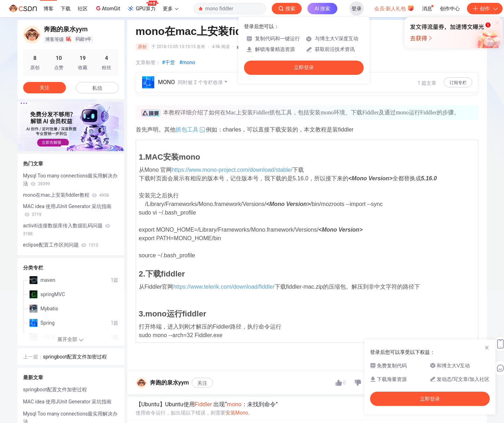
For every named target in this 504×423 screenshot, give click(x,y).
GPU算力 (143, 6)
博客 (48, 9)
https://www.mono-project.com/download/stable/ (232, 170)
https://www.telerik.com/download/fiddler (224, 287)
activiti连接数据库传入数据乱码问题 (67, 229)
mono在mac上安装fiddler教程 (66, 195)
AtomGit (107, 8)
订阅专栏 (458, 83)
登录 (357, 9)
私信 (97, 88)
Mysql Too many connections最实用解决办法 (71, 180)
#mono (187, 62)
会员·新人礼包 (394, 8)
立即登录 (304, 68)
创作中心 (450, 9)
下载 (66, 9)
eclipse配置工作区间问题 (61, 245)
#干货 (169, 62)
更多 (171, 9)
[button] (65, 146)
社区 (83, 9)
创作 (485, 9)
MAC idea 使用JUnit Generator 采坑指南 (67, 210)
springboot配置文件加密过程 (75, 357)
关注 (202, 383)
